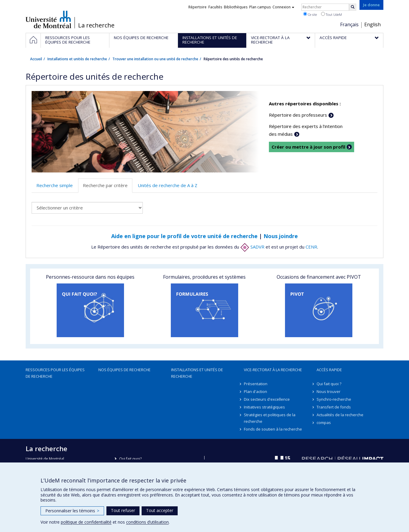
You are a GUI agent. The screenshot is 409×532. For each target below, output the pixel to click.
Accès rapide (329, 370)
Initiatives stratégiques (264, 407)
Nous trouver (329, 391)
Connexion (283, 7)
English (372, 24)
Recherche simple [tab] (55, 185)
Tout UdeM (331, 14)
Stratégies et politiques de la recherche (270, 418)
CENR (311, 247)
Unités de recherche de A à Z (168, 185)
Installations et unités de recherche (77, 59)
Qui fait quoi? (130, 459)
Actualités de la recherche (340, 415)
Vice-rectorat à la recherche (273, 370)
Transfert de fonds (334, 407)
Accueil (36, 59)
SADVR (252, 247)
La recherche (96, 25)
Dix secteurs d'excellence (267, 399)
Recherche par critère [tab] (105, 185)
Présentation (256, 384)
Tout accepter (160, 510)
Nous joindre (281, 236)
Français (349, 24)
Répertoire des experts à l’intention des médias (306, 130)
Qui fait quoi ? (329, 384)
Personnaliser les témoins (72, 511)
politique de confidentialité (86, 522)
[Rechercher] (353, 7)
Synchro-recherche (334, 399)
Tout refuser (123, 510)
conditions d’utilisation (147, 522)
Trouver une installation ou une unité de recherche (155, 59)
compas (324, 422)
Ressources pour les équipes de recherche (55, 373)
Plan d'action (255, 391)
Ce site (310, 14)
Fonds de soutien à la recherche (273, 429)
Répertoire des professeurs (298, 115)
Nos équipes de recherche (124, 370)
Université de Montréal (48, 19)
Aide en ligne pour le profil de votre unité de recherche (184, 236)
